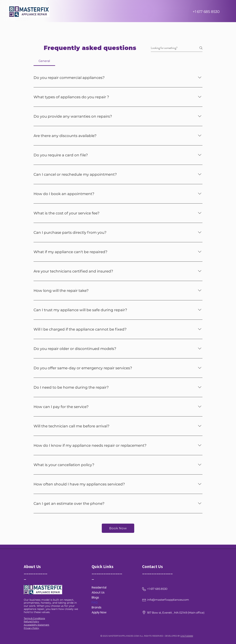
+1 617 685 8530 (206, 12)
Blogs (95, 597)
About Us (98, 592)
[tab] (44, 61)
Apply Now (99, 612)
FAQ (95, 602)
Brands (97, 607)
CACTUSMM (187, 636)
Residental (99, 587)
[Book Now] (118, 528)
